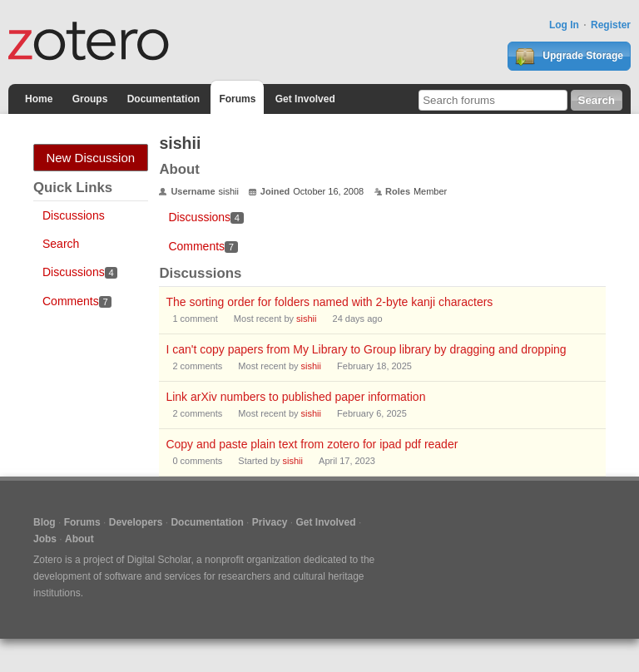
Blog (45, 522)
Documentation (163, 99)
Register (611, 25)
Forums (237, 99)
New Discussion (90, 158)
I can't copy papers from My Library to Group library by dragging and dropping (366, 349)
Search (61, 244)
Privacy (270, 522)
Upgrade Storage (569, 57)
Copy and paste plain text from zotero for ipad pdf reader (312, 444)
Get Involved (305, 99)
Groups (90, 99)
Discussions (74, 215)
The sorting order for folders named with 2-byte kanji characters (329, 302)
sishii (306, 319)
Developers (136, 522)
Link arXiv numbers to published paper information (295, 397)
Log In (564, 25)
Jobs (45, 539)
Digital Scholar (159, 560)
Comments (77, 301)
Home (39, 99)
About (79, 539)
